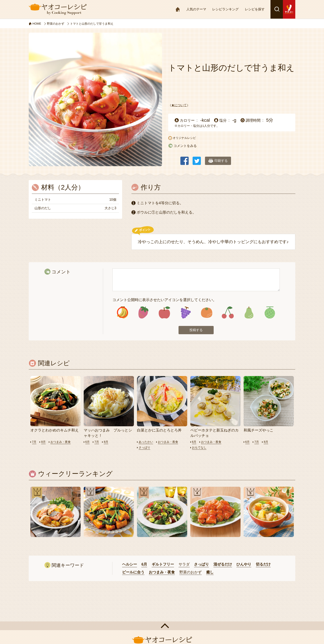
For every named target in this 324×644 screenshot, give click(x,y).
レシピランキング (225, 9)
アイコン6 (228, 313)
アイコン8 (270, 313)
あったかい (146, 443)
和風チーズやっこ (258, 431)
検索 (277, 9)
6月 (88, 443)
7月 (34, 443)
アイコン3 (165, 313)
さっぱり (145, 448)
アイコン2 (144, 313)
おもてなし (200, 448)
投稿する (196, 331)
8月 (44, 443)
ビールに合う (133, 573)
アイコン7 (249, 313)
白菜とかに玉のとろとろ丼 (159, 431)
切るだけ (263, 565)
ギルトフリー (163, 565)
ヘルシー (130, 565)
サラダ (184, 565)
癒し (210, 573)
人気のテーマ (196, 9)
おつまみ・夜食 (62, 443)
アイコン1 (122, 313)
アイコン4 (185, 313)
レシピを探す (255, 9)
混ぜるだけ (223, 565)
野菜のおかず (191, 573)
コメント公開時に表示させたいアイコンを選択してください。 (164, 300)
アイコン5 (207, 313)
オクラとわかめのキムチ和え (55, 431)
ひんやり (244, 565)
